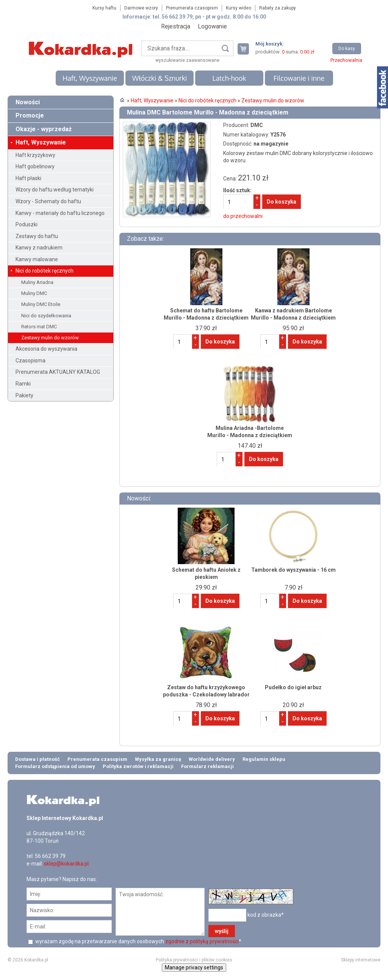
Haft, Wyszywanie (90, 78)
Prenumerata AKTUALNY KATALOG (58, 372)
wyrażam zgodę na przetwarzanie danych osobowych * (138, 941)
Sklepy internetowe (361, 960)
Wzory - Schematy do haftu (48, 201)
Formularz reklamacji (207, 766)
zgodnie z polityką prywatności (202, 941)
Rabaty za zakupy (278, 8)
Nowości (28, 102)
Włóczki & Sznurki (160, 78)
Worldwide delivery (212, 759)
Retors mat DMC (39, 327)
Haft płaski (28, 178)
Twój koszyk (246, 49)
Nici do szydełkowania (46, 316)
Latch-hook (229, 78)
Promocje (30, 115)
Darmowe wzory (141, 8)
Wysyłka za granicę (158, 759)
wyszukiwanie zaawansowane (187, 60)
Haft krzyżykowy (35, 155)
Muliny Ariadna (37, 282)
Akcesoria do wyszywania (46, 349)
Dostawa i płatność (38, 759)
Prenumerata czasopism (192, 8)
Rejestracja (176, 26)
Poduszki (27, 224)
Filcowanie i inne (299, 78)
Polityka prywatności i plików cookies (194, 960)
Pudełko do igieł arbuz (293, 687)
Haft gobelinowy (35, 166)
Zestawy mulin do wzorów (50, 338)
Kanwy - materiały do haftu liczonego (60, 213)
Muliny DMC (34, 293)
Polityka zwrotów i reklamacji (138, 766)
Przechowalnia (346, 60)
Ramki (23, 384)
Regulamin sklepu (264, 759)
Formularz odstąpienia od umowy (55, 766)
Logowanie (212, 26)
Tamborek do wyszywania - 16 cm (293, 570)
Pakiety (24, 395)
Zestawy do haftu (37, 236)
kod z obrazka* (266, 915)
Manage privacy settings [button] (194, 967)
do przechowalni (243, 216)
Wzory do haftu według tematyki (55, 190)
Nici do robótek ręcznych (45, 271)
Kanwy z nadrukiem (39, 248)
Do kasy (347, 49)
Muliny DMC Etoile (41, 304)
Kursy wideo (239, 8)
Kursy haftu (104, 8)
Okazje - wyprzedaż (44, 129)
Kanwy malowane (37, 259)
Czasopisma (31, 361)
